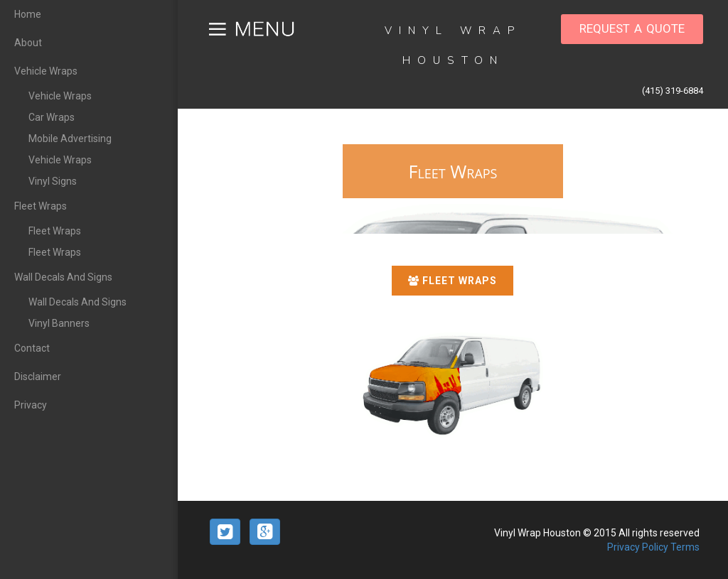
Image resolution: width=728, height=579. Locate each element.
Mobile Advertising (70, 139)
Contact (32, 348)
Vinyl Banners (59, 323)
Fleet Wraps (41, 206)
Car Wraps (52, 117)
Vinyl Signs (53, 181)
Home (28, 14)
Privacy (31, 405)
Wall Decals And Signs (63, 277)
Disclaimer (38, 377)
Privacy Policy (639, 547)
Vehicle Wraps (46, 71)
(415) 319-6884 (673, 91)
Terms (685, 547)
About (28, 43)
